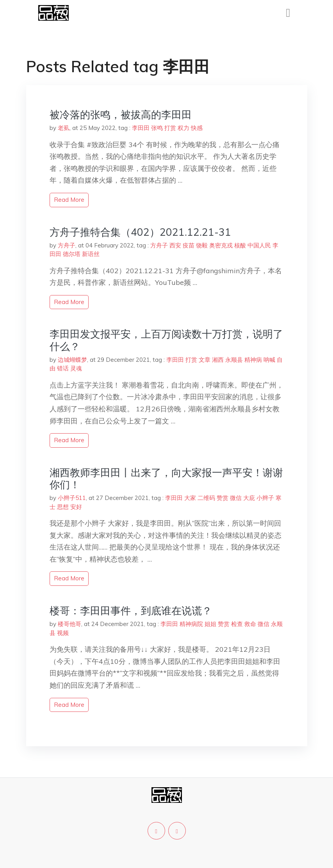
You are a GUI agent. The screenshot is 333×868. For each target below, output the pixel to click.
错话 (63, 368)
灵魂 (76, 368)
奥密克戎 (221, 245)
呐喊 (269, 360)
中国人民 (259, 245)
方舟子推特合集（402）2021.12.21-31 (140, 232)
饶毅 (202, 245)
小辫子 (265, 498)
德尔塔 (72, 254)
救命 (250, 624)
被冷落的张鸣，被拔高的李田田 (121, 115)
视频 (63, 633)
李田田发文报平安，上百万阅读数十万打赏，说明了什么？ (166, 340)
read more (69, 200)
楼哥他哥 (69, 624)
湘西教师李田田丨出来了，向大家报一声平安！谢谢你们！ (166, 478)
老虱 (64, 128)
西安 (175, 245)
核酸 (240, 245)
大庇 (249, 498)
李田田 (141, 128)
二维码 (206, 498)
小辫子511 (72, 498)
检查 (237, 624)
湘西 (218, 360)
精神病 (253, 360)
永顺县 (234, 360)
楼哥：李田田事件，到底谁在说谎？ (131, 611)
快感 (197, 128)
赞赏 (223, 498)
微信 (236, 498)
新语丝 (91, 254)
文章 (205, 360)
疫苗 (189, 245)
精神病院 (191, 624)
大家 (190, 498)
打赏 (170, 128)
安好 (76, 507)
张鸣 (157, 128)
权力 (183, 128)
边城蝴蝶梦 (72, 360)
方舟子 (67, 245)
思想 (63, 507)
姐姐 (210, 624)
